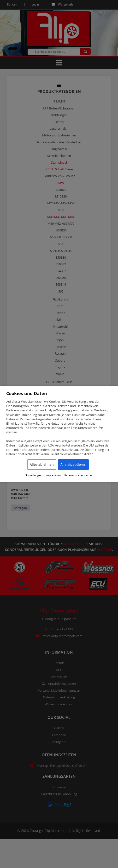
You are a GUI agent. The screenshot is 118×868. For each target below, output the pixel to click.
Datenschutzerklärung (79, 475)
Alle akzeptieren (73, 464)
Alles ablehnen (42, 464)
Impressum (53, 475)
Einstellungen (33, 475)
